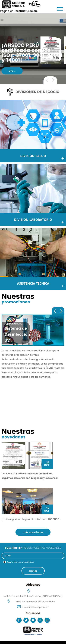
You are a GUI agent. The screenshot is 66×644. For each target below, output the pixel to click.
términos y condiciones (24, 562)
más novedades (33, 532)
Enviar (33, 571)
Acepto (21, 562)
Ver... (12, 71)
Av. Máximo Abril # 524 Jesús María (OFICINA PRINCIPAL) (33, 596)
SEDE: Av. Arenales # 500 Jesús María (35, 602)
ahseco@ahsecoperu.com (35, 607)
